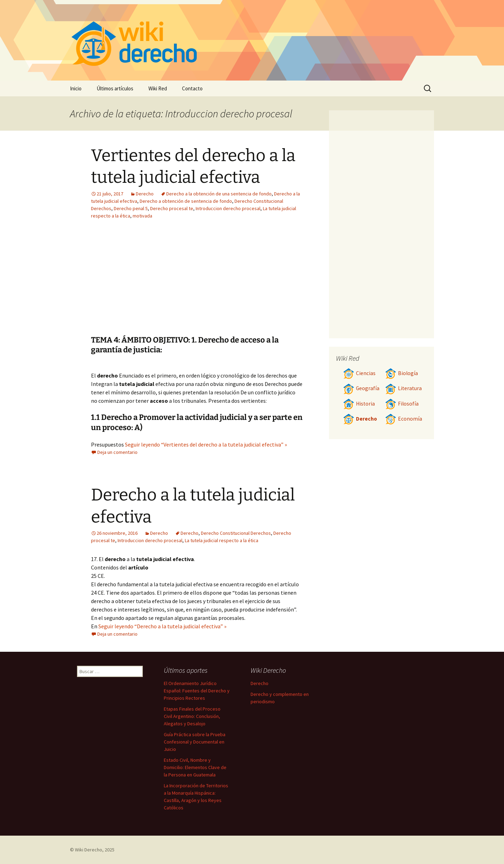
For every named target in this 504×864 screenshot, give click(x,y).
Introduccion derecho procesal (228, 208)
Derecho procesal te (172, 208)
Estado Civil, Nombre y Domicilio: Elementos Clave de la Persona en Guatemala (195, 767)
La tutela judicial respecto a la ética (222, 540)
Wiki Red (158, 88)
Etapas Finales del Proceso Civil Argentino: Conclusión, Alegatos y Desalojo (192, 716)
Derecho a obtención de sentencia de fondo (186, 201)
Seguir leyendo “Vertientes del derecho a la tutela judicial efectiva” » (206, 444)
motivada (142, 216)
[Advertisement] (240, 283)
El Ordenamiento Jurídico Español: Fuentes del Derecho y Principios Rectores (197, 691)
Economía (404, 419)
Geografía (361, 388)
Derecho (145, 194)
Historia (359, 404)
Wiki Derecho (89, 850)
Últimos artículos (115, 88)
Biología (401, 373)
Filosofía (402, 404)
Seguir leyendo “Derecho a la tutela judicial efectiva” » (162, 626)
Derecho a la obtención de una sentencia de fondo (219, 194)
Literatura (403, 388)
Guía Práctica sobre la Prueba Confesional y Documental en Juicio (195, 742)
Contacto (192, 88)
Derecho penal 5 (131, 208)
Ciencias (359, 373)
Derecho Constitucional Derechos (236, 533)
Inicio (76, 88)
